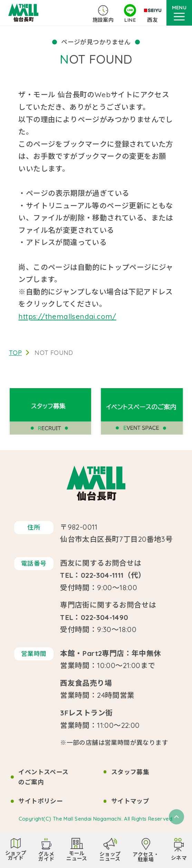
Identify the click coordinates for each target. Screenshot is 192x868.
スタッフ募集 (130, 772)
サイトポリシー (41, 801)
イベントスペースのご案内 (43, 777)
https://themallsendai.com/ (67, 316)
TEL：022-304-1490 (94, 617)
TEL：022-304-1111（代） (103, 575)
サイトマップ (130, 801)
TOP (15, 353)
